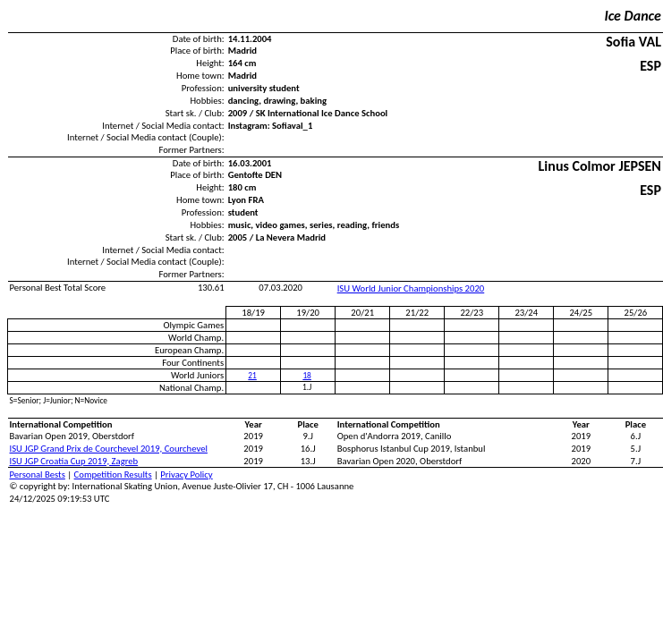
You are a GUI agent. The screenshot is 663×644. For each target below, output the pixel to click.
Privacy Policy (186, 475)
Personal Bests (38, 475)
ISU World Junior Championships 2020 (411, 288)
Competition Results (113, 475)
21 (252, 376)
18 (306, 376)
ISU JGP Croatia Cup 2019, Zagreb (74, 461)
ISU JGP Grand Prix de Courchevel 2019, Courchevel (109, 449)
